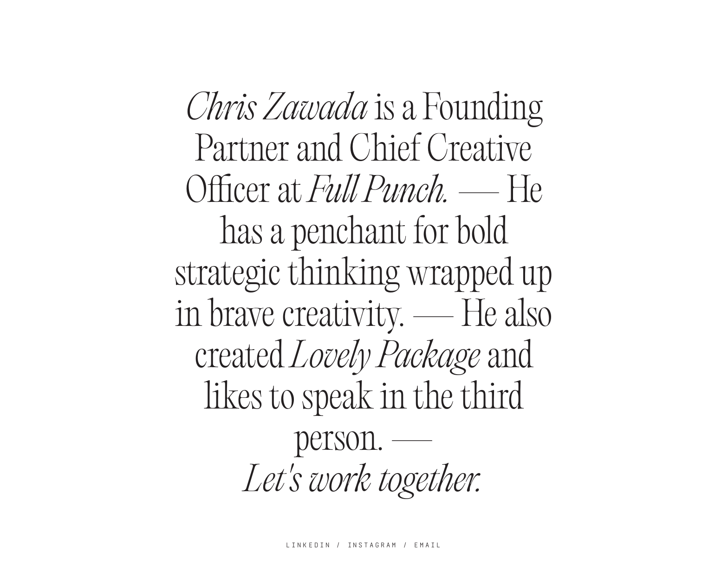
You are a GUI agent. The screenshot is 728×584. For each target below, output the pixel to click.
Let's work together (361, 482)
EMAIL (428, 545)
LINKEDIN (309, 545)
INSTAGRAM (373, 545)
